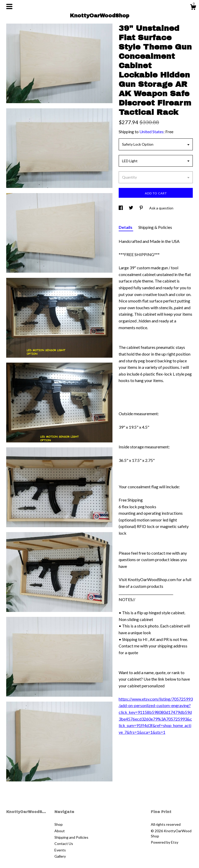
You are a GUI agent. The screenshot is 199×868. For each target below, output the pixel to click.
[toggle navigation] (9, 6)
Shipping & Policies (155, 227)
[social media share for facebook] (121, 208)
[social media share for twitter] (131, 208)
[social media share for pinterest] (142, 208)
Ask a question (161, 208)
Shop (59, 824)
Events (60, 850)
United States (151, 132)
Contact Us (64, 844)
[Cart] (193, 8)
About (60, 831)
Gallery (60, 856)
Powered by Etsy (165, 842)
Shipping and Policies (71, 837)
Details (126, 227)
